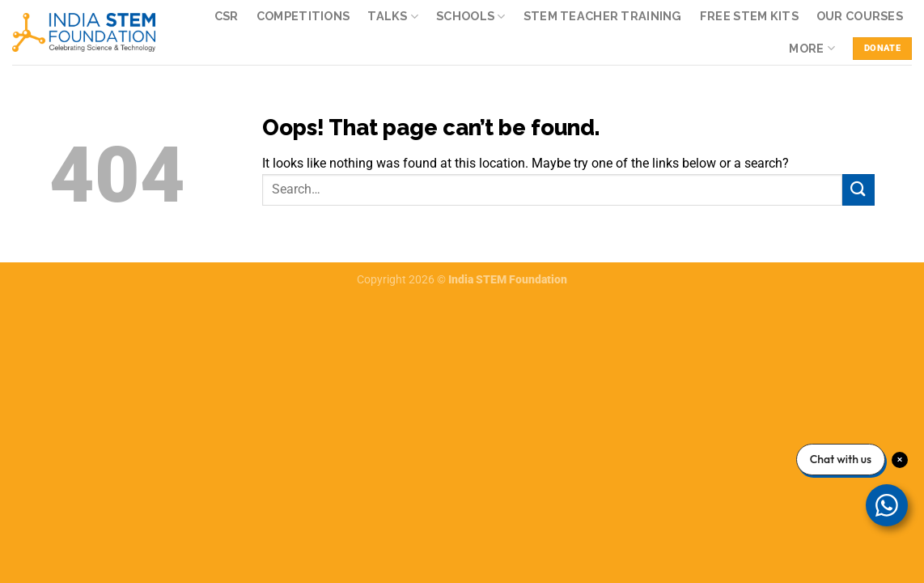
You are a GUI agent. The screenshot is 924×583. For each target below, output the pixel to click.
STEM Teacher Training (603, 16)
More (812, 48)
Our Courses (860, 16)
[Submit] (858, 190)
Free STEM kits (749, 16)
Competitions (303, 16)
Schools (471, 17)
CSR (227, 16)
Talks (393, 17)
